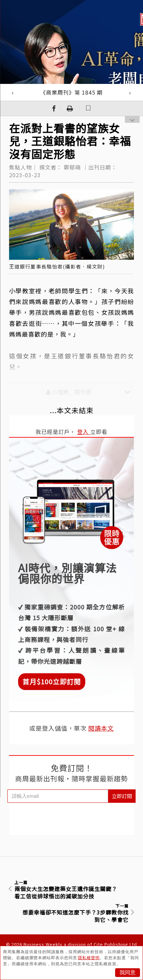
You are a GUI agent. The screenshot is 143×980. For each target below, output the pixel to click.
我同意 (128, 972)
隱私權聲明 (89, 958)
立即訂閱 (122, 796)
